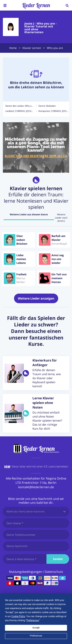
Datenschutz (54, 572)
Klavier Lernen (32, 48)
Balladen (51, 106)
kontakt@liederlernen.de (36, 487)
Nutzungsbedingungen (26, 572)
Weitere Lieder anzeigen (36, 298)
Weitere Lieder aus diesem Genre (29, 215)
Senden (58, 559)
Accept (36, 628)
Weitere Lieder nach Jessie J (61, 218)
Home (13, 48)
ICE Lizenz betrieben (56, 466)
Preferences (36, 636)
